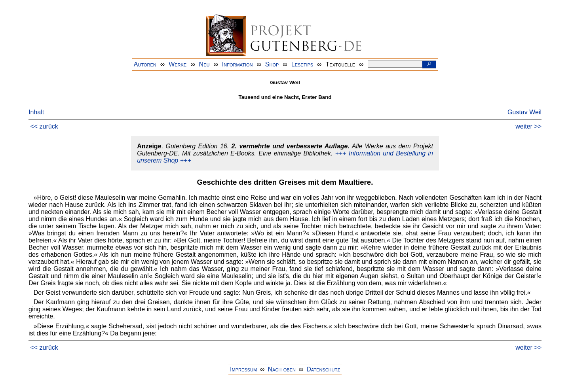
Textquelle (341, 64)
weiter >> (528, 126)
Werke (178, 64)
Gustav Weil (524, 112)
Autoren (145, 64)
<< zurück (44, 126)
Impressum (243, 369)
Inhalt (36, 112)
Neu (204, 64)
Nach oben (281, 369)
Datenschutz (323, 369)
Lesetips (302, 64)
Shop (272, 64)
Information (237, 64)
